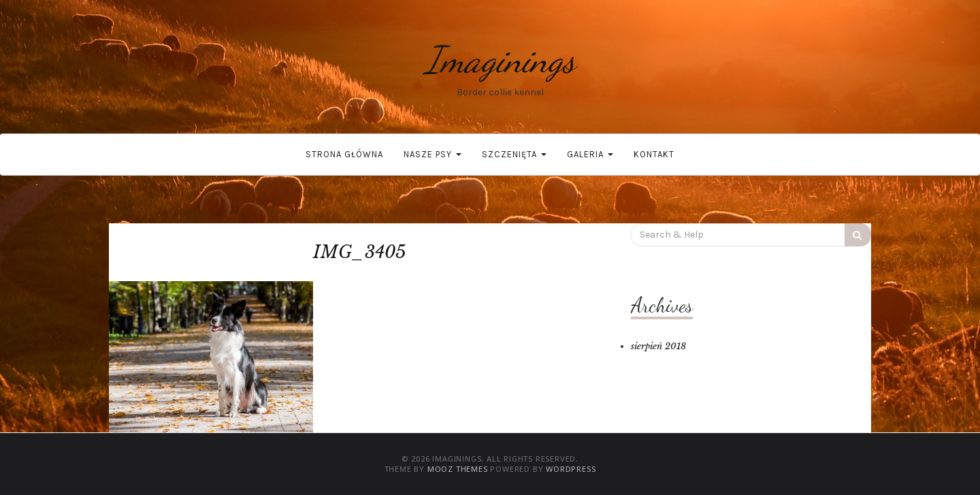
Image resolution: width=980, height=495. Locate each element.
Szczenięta (514, 154)
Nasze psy (432, 154)
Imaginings (500, 60)
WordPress (571, 469)
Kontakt (654, 154)
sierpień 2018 (658, 346)
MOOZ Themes (458, 469)
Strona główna (344, 154)
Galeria (590, 154)
